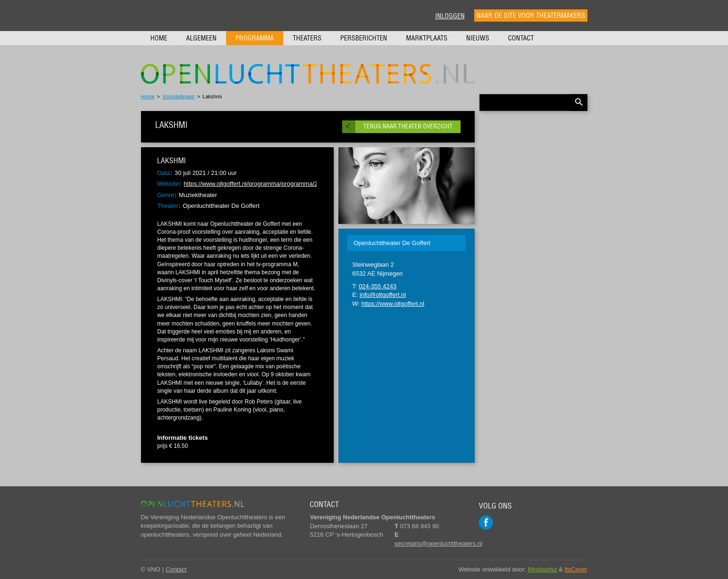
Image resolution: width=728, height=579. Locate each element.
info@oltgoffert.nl (383, 295)
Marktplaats (427, 38)
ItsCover (576, 569)
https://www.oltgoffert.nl (393, 304)
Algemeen (201, 38)
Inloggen (450, 16)
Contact (521, 38)
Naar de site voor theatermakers (531, 16)
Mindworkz (542, 569)
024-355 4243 (377, 286)
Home (159, 38)
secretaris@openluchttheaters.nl (438, 543)
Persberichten (364, 38)
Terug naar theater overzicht (408, 126)
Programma (255, 38)
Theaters (307, 38)
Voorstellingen (178, 96)
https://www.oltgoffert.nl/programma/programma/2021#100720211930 (278, 184)
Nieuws (478, 38)
